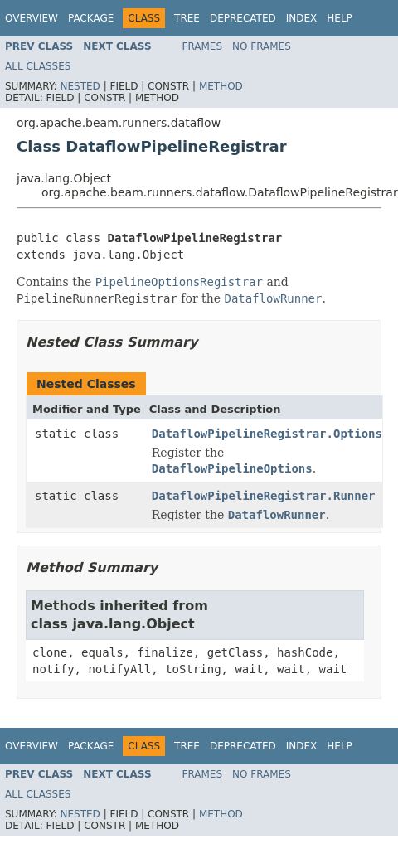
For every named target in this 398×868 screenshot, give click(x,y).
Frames (203, 46)
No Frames (262, 46)
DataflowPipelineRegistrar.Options (267, 434)
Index (302, 18)
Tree (187, 18)
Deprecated (243, 18)
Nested (80, 86)
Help (340, 18)
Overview (32, 18)
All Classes (38, 66)
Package (91, 18)
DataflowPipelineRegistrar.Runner (264, 496)
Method (221, 86)
